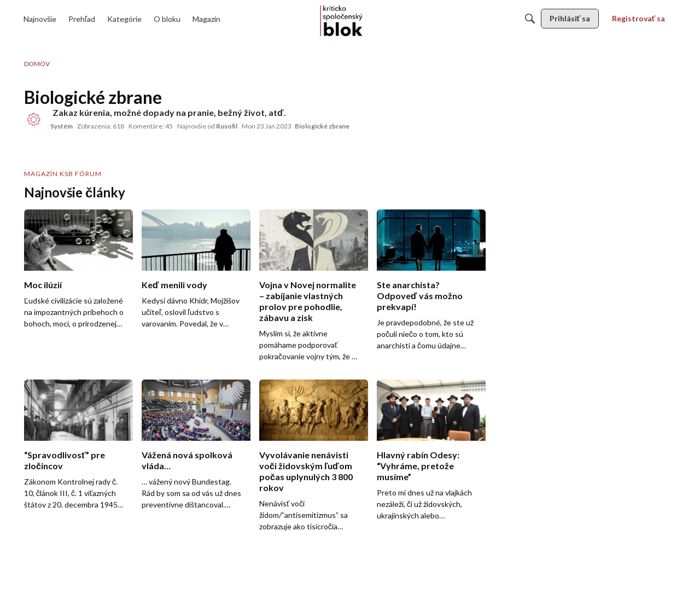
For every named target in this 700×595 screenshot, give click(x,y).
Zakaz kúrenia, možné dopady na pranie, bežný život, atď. (169, 112)
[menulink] (40, 19)
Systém (62, 126)
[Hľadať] (530, 19)
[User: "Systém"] (34, 119)
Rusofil (227, 126)
